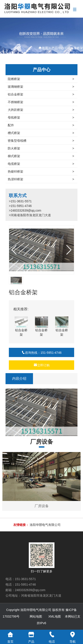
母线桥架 (41, 117)
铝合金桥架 (75, 48)
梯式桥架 (41, 156)
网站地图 (36, 616)
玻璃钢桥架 (41, 87)
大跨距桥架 (41, 110)
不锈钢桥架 (41, 102)
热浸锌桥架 (41, 179)
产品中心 (58, 48)
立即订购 (42, 365)
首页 (45, 48)
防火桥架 (41, 148)
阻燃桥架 (41, 79)
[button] (69, 250)
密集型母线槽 (41, 141)
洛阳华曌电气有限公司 (45, 525)
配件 (41, 125)
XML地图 (55, 616)
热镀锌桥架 (41, 171)
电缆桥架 (41, 164)
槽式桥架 (41, 133)
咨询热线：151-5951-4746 (41, 353)
